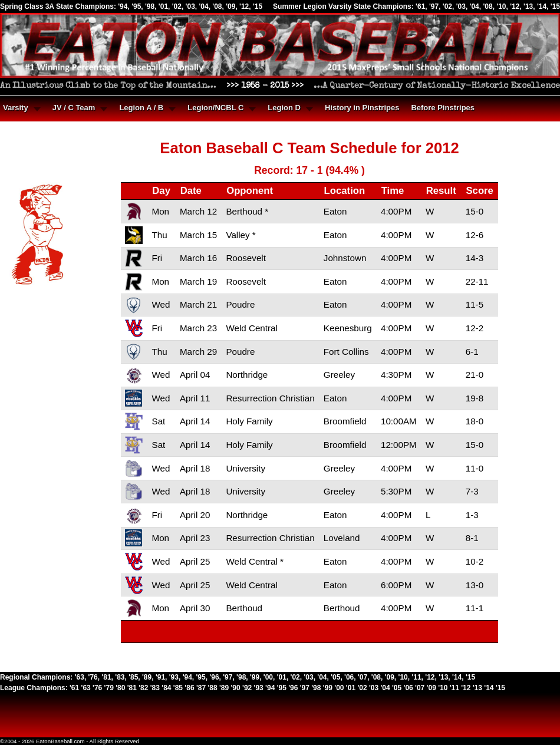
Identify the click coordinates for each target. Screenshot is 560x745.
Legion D (284, 108)
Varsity (16, 108)
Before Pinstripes (443, 108)
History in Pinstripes (362, 108)
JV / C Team (74, 108)
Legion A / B (141, 108)
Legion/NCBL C (215, 108)
